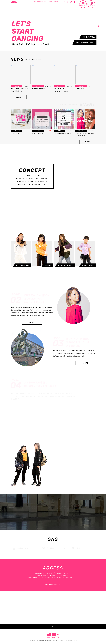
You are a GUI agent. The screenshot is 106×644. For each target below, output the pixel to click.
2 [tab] (91, 47)
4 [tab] (94, 47)
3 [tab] (93, 47)
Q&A (46, 2)
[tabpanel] (52, 26)
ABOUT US (32, 2)
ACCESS (62, 2)
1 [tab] (90, 47)
